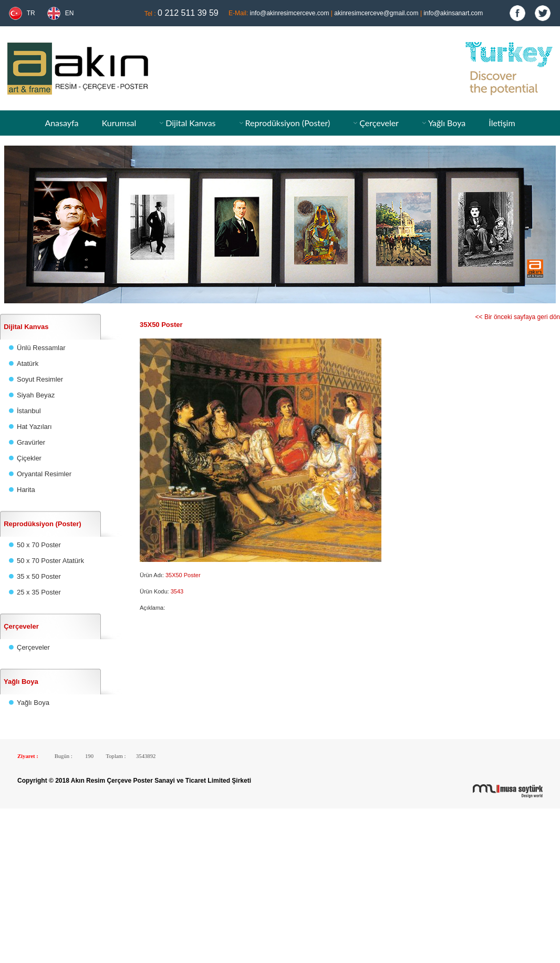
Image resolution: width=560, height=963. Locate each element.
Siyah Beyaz (36, 395)
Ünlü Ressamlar (41, 348)
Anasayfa (61, 123)
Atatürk (28, 363)
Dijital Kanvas (190, 123)
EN (70, 13)
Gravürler (31, 442)
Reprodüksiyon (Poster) (287, 123)
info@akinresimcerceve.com (290, 13)
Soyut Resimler (40, 379)
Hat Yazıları (34, 427)
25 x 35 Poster (39, 592)
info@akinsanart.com (453, 13)
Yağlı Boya (447, 123)
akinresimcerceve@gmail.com (376, 13)
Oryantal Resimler (44, 474)
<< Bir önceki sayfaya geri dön (518, 317)
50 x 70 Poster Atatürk (50, 561)
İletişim (502, 123)
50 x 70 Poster (39, 545)
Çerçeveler (379, 123)
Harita (26, 490)
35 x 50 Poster (39, 576)
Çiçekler (29, 458)
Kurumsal (119, 123)
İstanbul (29, 411)
